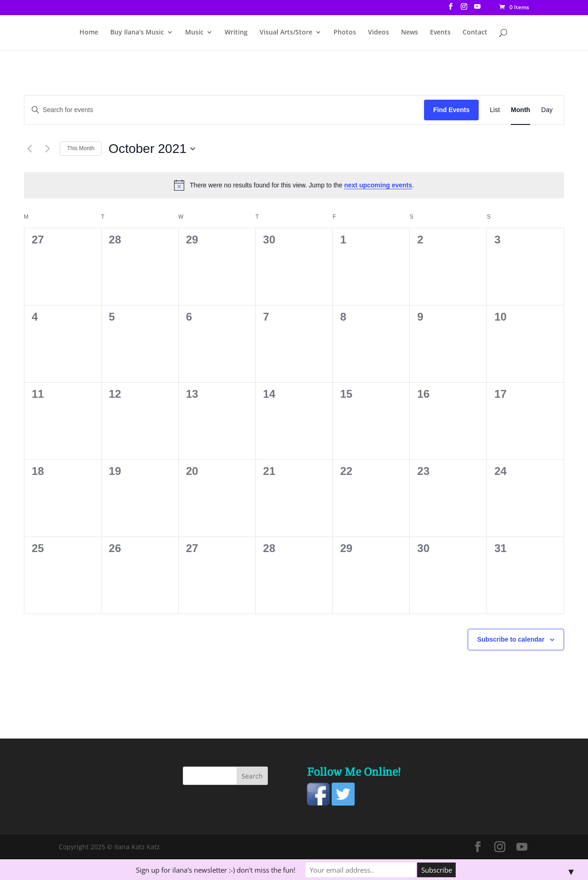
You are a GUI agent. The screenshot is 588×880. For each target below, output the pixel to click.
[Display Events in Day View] (547, 110)
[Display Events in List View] (495, 110)
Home (89, 33)
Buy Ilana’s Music (137, 33)
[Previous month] (29, 149)
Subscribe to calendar (511, 639)
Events (440, 33)
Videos (379, 33)
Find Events (451, 110)
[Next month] (47, 149)
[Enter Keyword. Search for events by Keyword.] (224, 110)
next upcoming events (378, 185)
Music (194, 33)
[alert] (294, 185)
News (410, 33)
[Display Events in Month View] (520, 110)
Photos (345, 33)
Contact (475, 33)
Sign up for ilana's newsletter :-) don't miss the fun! (216, 870)
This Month (81, 148)
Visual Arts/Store (286, 33)
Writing (236, 33)
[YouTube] (477, 9)
